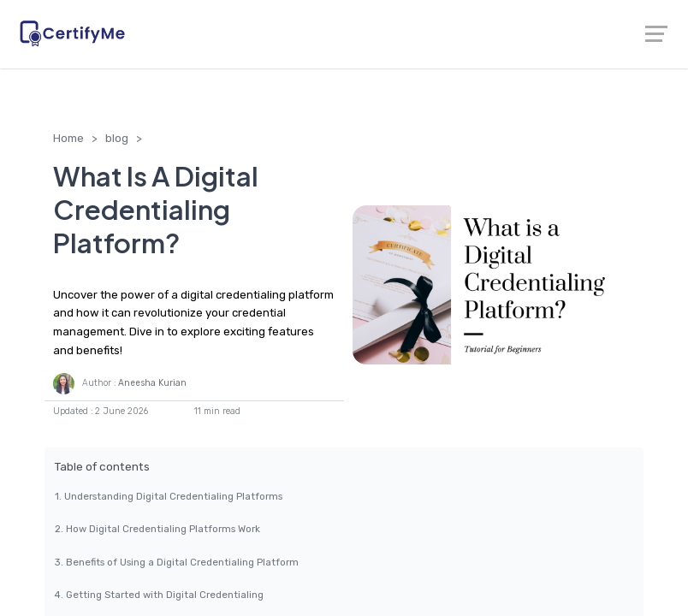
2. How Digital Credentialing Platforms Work (157, 529)
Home (68, 138)
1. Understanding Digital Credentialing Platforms (169, 496)
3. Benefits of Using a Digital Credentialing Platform (177, 562)
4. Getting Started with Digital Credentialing (159, 595)
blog (117, 138)
